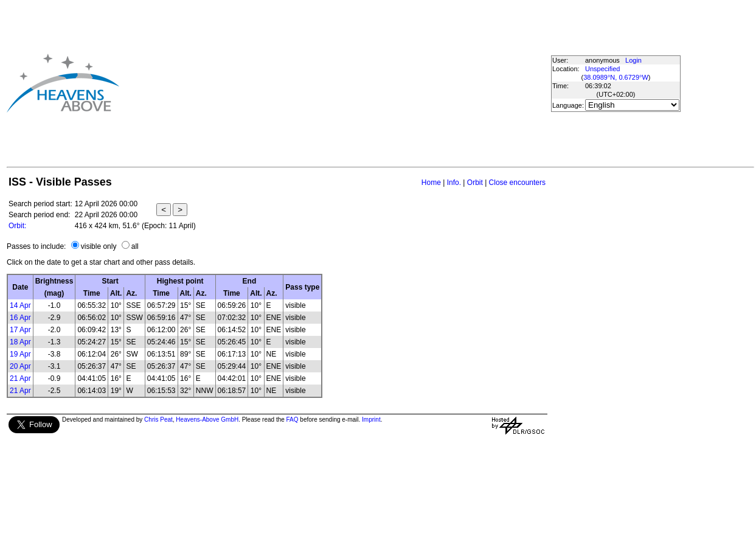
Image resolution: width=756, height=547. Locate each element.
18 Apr (20, 342)
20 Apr (20, 366)
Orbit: (17, 226)
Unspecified (602, 69)
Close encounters (517, 183)
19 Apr (20, 354)
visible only (99, 246)
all (135, 246)
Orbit (475, 183)
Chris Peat (158, 420)
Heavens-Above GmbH (207, 420)
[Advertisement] (308, 83)
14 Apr (20, 305)
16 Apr (20, 318)
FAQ (293, 420)
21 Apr (20, 378)
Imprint (371, 420)
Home (431, 183)
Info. (454, 183)
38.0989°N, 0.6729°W (616, 77)
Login (633, 60)
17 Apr (20, 330)
